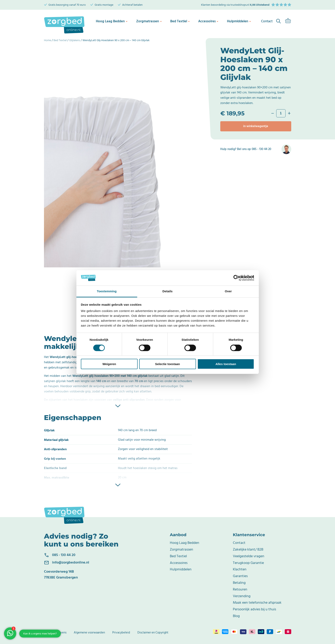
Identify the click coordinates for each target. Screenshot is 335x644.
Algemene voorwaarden (89, 633)
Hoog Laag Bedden (112, 21)
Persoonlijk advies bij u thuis (254, 609)
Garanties (240, 576)
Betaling (239, 583)
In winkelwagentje (256, 126)
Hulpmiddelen (240, 21)
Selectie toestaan (167, 364)
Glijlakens (75, 40)
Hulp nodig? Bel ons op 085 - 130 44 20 (246, 149)
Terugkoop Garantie (248, 563)
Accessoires (209, 21)
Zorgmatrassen (149, 21)
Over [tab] (228, 291)
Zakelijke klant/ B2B (248, 549)
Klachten (240, 569)
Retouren (240, 589)
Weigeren (109, 364)
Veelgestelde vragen (249, 556)
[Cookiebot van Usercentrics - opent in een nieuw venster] (236, 278)
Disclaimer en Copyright (153, 633)
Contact (239, 543)
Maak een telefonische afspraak (257, 603)
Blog (236, 616)
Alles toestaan (226, 364)
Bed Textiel (180, 21)
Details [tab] (168, 291)
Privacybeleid (121, 633)
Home (48, 40)
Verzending (242, 596)
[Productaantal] (281, 113)
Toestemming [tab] (107, 291)
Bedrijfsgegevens (55, 633)
